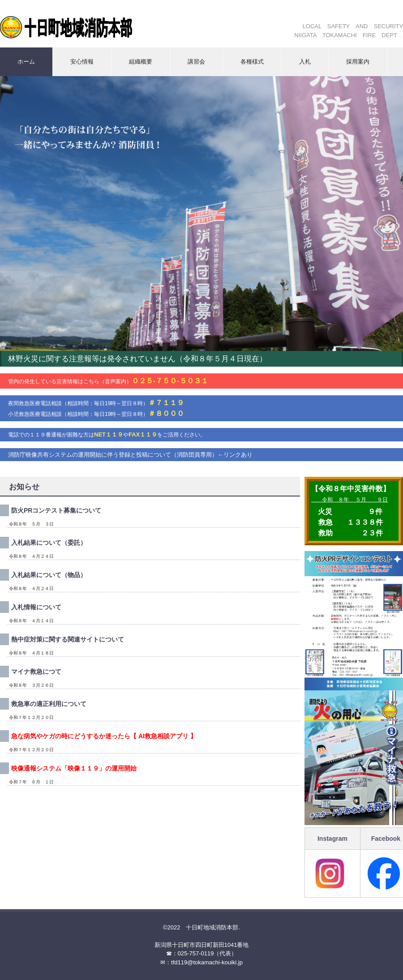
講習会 (196, 62)
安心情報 (82, 62)
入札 (305, 62)
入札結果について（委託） (49, 543)
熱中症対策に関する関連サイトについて (68, 639)
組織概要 (141, 62)
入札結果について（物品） (49, 575)
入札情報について (36, 607)
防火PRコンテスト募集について (56, 510)
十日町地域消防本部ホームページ (96, 24)
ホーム (26, 62)
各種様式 (252, 62)
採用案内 (358, 62)
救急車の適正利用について (49, 704)
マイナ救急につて (36, 672)
